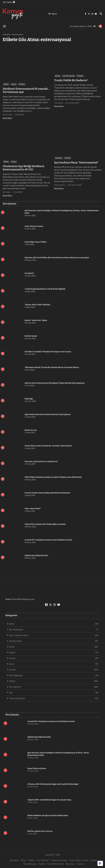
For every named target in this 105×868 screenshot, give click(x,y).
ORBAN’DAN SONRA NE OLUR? (36, 555)
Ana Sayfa (14, 860)
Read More (7, 118)
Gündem (59, 158)
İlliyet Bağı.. (29, 398)
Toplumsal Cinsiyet (59, 860)
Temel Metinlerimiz (56, 863)
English (42, 863)
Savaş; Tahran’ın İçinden (34, 225)
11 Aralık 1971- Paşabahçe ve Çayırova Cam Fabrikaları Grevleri (48, 539)
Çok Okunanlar (69, 76)
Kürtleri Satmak (31, 335)
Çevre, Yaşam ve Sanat (79, 860)
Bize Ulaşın (70, 863)
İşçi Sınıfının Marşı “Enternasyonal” (75, 162)
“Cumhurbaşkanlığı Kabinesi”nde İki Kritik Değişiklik (45, 288)
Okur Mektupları (30, 863)
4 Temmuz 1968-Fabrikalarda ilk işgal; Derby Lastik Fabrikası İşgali (53, 783)
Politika (22, 84)
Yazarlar (81, 863)
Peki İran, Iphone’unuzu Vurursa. (40, 830)
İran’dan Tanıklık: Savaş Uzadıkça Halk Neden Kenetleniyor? (48, 492)
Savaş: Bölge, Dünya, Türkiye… (36, 241)
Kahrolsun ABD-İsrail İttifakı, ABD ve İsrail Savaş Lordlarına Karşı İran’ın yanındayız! (57, 257)
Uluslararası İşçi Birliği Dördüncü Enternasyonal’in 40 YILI (22, 167)
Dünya (14, 84)
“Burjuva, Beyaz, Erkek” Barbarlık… (38, 304)
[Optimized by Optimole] (100, 863)
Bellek (6, 84)
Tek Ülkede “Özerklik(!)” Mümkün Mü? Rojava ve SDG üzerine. (48, 351)
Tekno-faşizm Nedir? (33, 508)
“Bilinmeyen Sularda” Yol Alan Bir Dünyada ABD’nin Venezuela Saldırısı (52, 367)
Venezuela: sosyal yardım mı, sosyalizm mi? (41, 461)
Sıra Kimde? (29, 272)
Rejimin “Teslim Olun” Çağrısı (36, 320)
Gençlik (94, 860)
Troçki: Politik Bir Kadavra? (70, 80)
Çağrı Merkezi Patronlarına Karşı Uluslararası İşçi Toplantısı (48, 414)
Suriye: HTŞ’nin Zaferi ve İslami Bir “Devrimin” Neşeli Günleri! (48, 445)
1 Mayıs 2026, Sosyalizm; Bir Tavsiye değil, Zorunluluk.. (45, 523)
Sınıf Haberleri (43, 860)
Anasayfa (6, 34)
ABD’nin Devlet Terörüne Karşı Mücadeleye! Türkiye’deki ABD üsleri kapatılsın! (55, 382)
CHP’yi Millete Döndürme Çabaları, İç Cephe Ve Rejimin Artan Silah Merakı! (58, 476)
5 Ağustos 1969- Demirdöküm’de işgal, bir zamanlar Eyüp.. (49, 799)
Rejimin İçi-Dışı (31, 429)
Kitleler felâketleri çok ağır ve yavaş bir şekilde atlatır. (48, 815)
